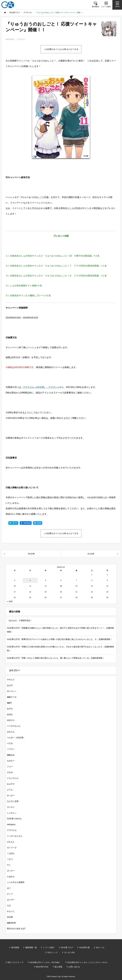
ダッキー (11, 871)
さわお (10, 772)
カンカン (11, 807)
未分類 (10, 917)
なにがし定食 (13, 801)
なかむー (11, 761)
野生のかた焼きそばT (16, 929)
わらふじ (11, 911)
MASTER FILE (42, 967)
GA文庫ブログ (67, 947)
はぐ (9, 888)
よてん (10, 790)
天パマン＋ (12, 691)
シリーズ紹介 (49, 947)
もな (9, 905)
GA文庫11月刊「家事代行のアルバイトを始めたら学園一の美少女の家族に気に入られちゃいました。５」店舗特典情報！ (59, 639)
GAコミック (53, 952)
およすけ (11, 784)
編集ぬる (11, 755)
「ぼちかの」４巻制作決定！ (20, 620)
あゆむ (10, 714)
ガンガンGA (69, 952)
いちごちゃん (13, 778)
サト (9, 865)
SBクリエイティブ (15, 962)
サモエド (11, 680)
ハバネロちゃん (14, 726)
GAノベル (100, 947)
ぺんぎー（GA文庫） (16, 738)
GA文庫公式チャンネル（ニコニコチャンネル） (88, 962)
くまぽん (11, 853)
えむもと (11, 842)
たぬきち (11, 876)
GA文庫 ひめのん (14, 819)
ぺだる (10, 743)
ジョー (10, 766)
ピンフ (10, 894)
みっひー (11, 795)
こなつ (10, 859)
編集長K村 (11, 923)
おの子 (10, 685)
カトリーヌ (12, 848)
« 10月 (10, 601)
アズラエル (21, 39)
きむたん (11, 732)
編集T (10, 703)
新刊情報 (15, 947)
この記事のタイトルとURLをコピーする (61, 49)
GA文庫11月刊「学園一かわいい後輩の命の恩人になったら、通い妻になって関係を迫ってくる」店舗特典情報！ (56, 658)
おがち (10, 709)
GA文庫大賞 (84, 947)
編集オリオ (12, 697)
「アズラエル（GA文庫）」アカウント (40, 387)
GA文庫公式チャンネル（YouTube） (45, 962)
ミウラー (11, 749)
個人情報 (58, 967)
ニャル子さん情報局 (16, 882)
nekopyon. (11, 824)
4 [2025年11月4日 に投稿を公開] (30, 580)
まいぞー (11, 900)
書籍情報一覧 (31, 947)
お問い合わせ (74, 967)
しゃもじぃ (12, 813)
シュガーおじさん (15, 836)
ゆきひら (11, 720)
